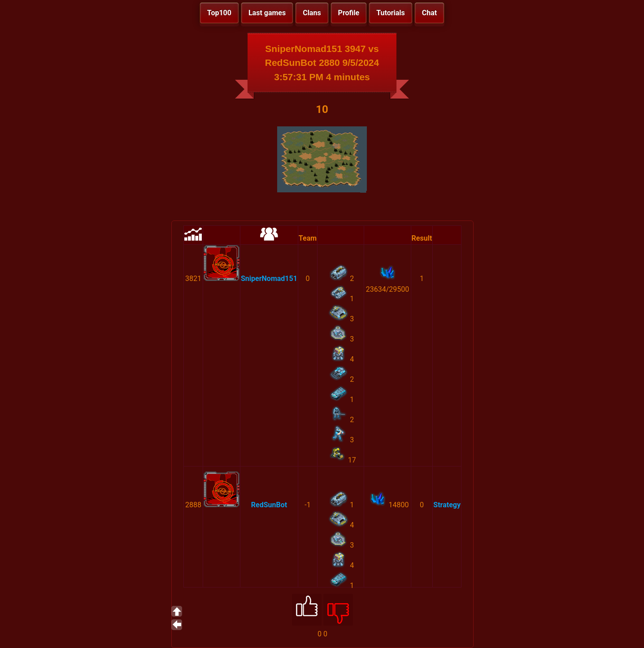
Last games (267, 13)
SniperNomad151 (269, 279)
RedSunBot (269, 505)
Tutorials (391, 13)
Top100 (219, 13)
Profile (349, 13)
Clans (312, 13)
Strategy (447, 505)
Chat (429, 13)
